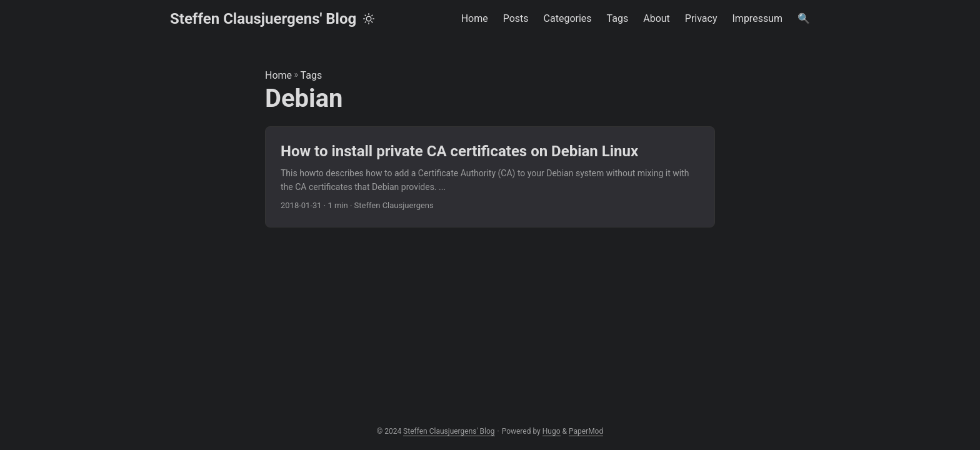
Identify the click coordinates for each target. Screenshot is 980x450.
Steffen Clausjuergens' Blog (263, 19)
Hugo (552, 431)
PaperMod (586, 431)
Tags (312, 75)
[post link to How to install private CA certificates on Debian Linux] (490, 177)
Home (278, 75)
